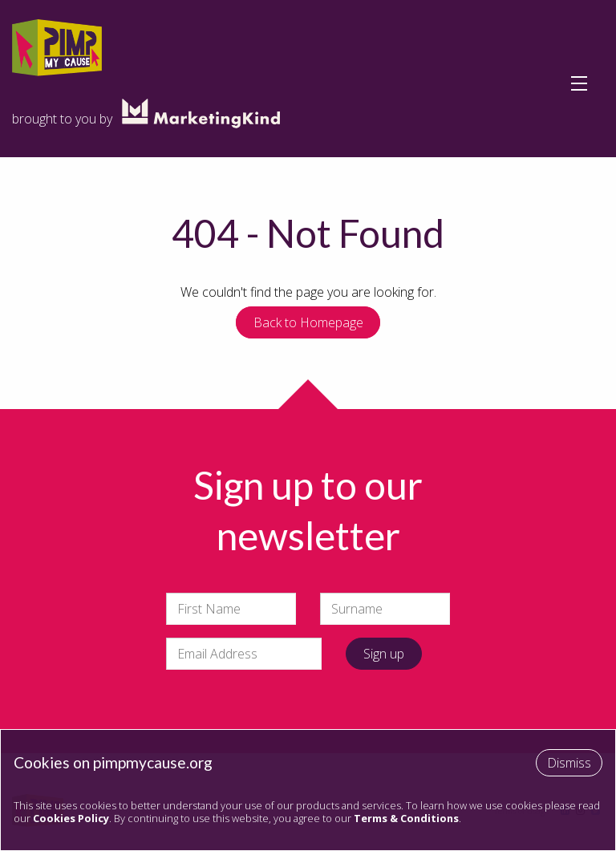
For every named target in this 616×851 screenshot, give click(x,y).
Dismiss (569, 763)
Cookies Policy (71, 818)
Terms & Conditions (406, 818)
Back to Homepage (308, 322)
